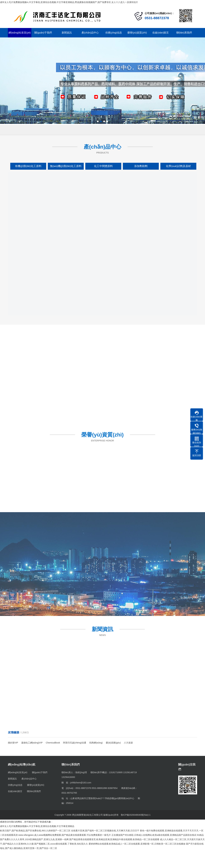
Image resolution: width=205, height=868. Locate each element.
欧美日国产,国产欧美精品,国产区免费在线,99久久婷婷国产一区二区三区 (35, 831)
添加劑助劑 (141, 166)
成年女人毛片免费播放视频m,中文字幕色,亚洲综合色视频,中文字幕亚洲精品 (37, 826)
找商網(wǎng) (96, 743)
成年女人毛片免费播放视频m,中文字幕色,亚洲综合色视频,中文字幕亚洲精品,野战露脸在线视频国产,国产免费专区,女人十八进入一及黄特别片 (69, 2)
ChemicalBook (53, 743)
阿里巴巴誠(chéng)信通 (75, 743)
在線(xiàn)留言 (161, 33)
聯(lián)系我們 (184, 33)
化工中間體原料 (103, 166)
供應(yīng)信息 (114, 33)
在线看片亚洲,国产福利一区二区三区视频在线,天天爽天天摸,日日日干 (105, 831)
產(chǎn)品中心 (90, 33)
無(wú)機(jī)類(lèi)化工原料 (66, 166)
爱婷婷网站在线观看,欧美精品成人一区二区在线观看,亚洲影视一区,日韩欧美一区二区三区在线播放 (137, 844)
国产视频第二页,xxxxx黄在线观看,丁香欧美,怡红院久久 (61, 844)
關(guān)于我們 (43, 33)
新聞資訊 (67, 33)
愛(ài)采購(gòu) (113, 743)
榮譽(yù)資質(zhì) (137, 33)
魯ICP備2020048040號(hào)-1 (136, 815)
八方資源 (128, 743)
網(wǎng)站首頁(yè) (20, 33)
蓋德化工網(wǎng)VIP (32, 743)
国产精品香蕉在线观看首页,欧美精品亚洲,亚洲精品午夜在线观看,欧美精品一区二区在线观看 (114, 839)
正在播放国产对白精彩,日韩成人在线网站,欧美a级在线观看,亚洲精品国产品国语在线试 (154, 835)
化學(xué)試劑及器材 (178, 166)
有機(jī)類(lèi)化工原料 (28, 166)
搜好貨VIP (13, 743)
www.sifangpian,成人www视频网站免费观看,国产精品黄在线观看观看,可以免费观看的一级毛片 (65, 835)
